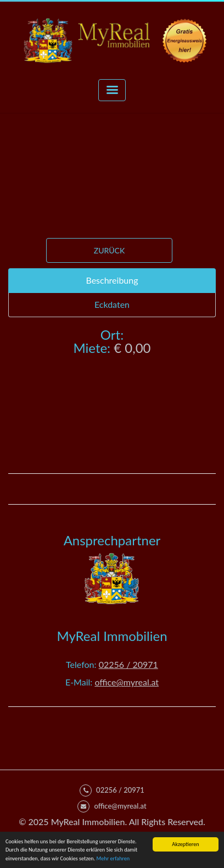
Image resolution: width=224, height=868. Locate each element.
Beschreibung (112, 280)
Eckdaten (112, 304)
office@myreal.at (127, 682)
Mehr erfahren (113, 859)
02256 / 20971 (128, 664)
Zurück (109, 250)
